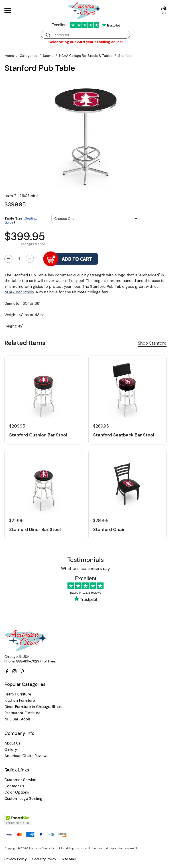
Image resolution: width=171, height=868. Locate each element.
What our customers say (85, 569)
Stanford (125, 56)
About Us (12, 743)
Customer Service (20, 780)
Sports (48, 56)
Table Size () (21, 220)
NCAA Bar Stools (19, 292)
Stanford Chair (109, 529)
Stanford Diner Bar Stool (35, 529)
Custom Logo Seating (23, 799)
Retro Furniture (18, 694)
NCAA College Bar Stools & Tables (86, 56)
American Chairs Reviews (26, 756)
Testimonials (85, 560)
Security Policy (44, 859)
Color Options (17, 792)
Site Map (69, 859)
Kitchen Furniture (20, 700)
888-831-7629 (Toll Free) (36, 661)
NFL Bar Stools (17, 719)
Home (9, 56)
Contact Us (14, 786)
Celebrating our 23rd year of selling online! (85, 42)
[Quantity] (19, 259)
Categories (28, 56)
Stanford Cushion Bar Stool (38, 435)
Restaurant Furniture (22, 713)
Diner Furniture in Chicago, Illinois (33, 707)
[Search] (90, 35)
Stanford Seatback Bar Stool (124, 435)
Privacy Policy (16, 859)
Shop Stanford (152, 343)
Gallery (11, 750)
